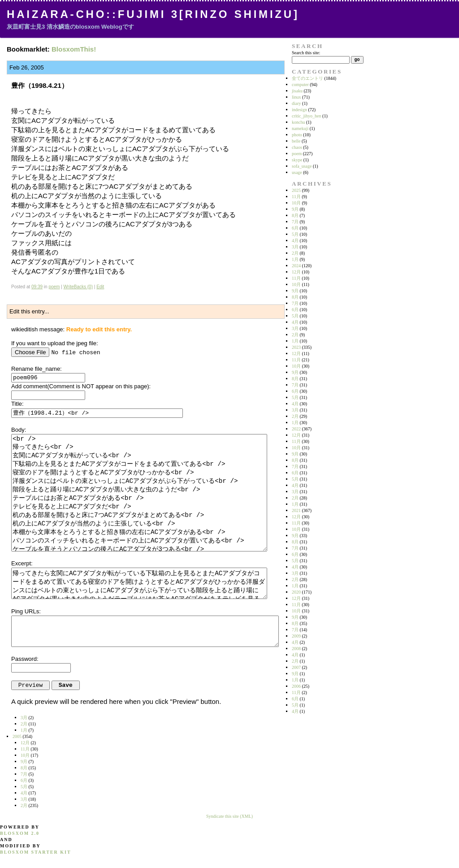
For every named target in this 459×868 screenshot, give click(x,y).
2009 (296, 636)
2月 (295, 253)
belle (296, 141)
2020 (296, 592)
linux (297, 97)
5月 (295, 234)
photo (297, 135)
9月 (295, 209)
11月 (296, 197)
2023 (296, 347)
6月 (295, 228)
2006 (296, 686)
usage (297, 172)
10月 (296, 203)
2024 (296, 266)
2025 (296, 190)
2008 (296, 649)
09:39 (37, 287)
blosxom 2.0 (20, 833)
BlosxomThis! (74, 49)
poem (54, 287)
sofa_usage (302, 166)
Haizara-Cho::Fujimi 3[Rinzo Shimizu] (153, 14)
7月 (295, 222)
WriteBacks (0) (78, 287)
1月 (295, 259)
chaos (297, 147)
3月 (295, 247)
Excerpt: (22, 563)
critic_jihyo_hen (307, 116)
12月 (296, 272)
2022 (296, 429)
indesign (299, 110)
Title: (17, 404)
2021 (296, 510)
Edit (100, 287)
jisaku (297, 91)
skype (297, 160)
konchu (298, 122)
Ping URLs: (26, 611)
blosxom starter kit (36, 852)
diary (297, 103)
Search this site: (306, 53)
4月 (295, 241)
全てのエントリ (307, 78)
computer (300, 85)
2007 (296, 667)
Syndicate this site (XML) (229, 816)
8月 (295, 215)
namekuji (300, 128)
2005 (17, 736)
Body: (19, 430)
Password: (25, 659)
